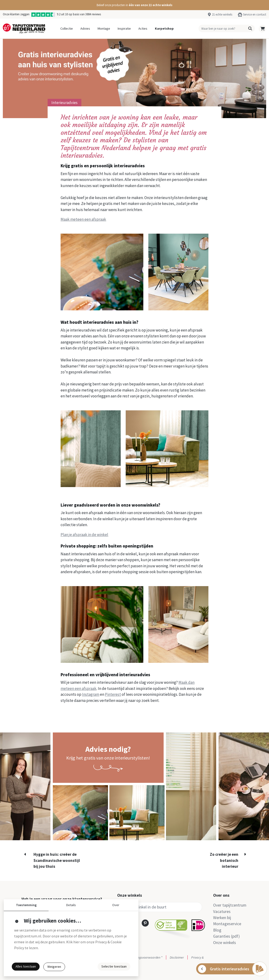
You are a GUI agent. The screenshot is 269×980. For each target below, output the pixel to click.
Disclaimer (177, 957)
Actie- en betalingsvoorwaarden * (140, 957)
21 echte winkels (222, 14)
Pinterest (113, 694)
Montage (104, 28)
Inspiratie (124, 28)
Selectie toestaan (114, 966)
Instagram (91, 694)
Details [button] (71, 905)
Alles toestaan (26, 966)
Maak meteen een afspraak (83, 219)
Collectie (67, 28)
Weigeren (54, 967)
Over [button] (116, 905)
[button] (134, 5)
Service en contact (255, 14)
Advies (85, 28)
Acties (143, 28)
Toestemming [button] (26, 905)
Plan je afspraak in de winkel (84, 535)
